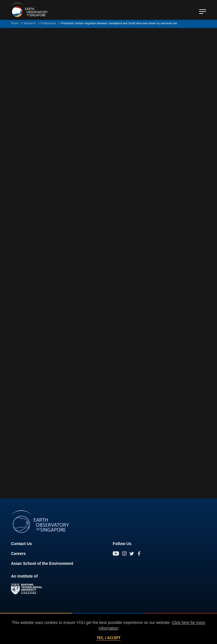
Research (30, 23)
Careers (18, 554)
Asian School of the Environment (42, 563)
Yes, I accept (109, 638)
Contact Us (21, 544)
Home (15, 23)
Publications (48, 23)
